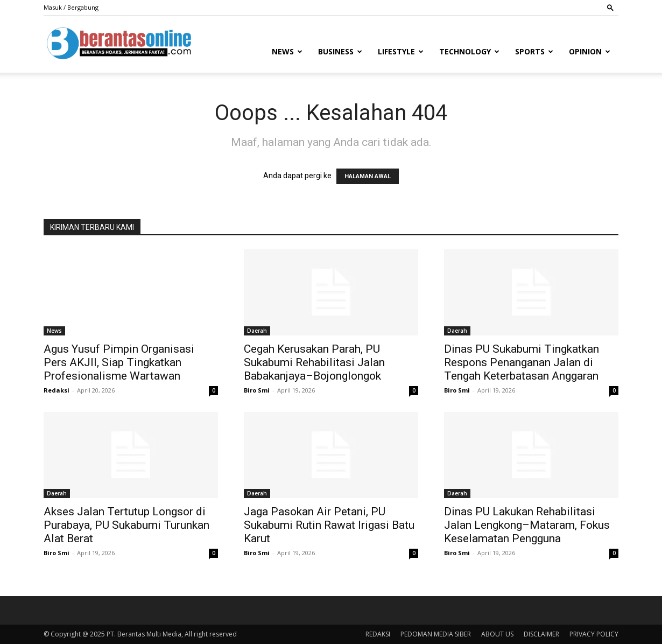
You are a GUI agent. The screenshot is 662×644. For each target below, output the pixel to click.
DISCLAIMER (541, 634)
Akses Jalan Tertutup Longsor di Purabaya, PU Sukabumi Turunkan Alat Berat (126, 525)
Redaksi (57, 390)
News (287, 51)
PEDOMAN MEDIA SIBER (436, 634)
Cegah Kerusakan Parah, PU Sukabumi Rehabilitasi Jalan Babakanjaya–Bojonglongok (314, 362)
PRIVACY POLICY (594, 634)
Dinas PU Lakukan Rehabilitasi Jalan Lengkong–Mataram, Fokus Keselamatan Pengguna (527, 525)
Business (340, 51)
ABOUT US (497, 634)
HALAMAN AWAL (368, 176)
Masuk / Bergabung (71, 7)
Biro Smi (257, 390)
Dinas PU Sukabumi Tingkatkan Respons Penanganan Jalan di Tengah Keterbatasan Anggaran (522, 362)
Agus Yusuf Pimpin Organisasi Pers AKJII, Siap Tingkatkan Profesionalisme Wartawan (119, 362)
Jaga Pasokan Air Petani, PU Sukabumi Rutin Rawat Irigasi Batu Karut (329, 525)
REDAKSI (378, 634)
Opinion (590, 51)
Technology (469, 51)
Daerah (257, 331)
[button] (610, 7)
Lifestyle (401, 51)
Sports (534, 51)
